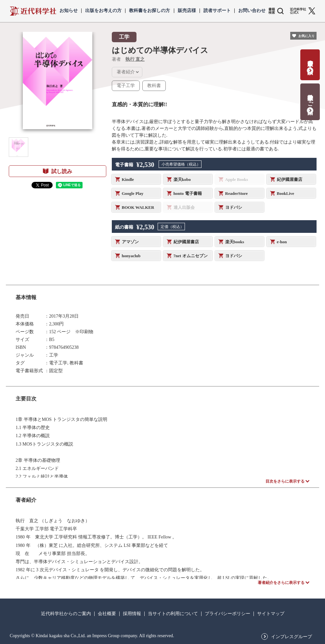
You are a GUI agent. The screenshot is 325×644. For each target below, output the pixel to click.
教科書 (154, 86)
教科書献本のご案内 (310, 98)
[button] (19, 147)
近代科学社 (33, 11)
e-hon (282, 242)
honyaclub (131, 256)
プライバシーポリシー (227, 614)
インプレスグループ (292, 637)
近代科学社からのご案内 (66, 614)
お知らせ (69, 11)
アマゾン (130, 242)
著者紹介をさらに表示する (281, 583)
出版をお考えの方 (103, 11)
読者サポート (217, 11)
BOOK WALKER (138, 207)
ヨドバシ (234, 207)
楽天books (235, 242)
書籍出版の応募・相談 (310, 61)
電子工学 (126, 86)
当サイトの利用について (173, 614)
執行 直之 (135, 59)
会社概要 (107, 614)
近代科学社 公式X (298, 11)
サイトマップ (271, 614)
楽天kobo (182, 179)
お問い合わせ (252, 11)
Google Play (133, 193)
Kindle (128, 179)
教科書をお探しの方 (149, 11)
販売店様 (187, 11)
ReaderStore (237, 193)
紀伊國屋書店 (290, 179)
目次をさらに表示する (285, 481)
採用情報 (132, 614)
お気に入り (306, 36)
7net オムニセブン (191, 256)
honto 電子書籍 (188, 193)
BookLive (286, 193)
